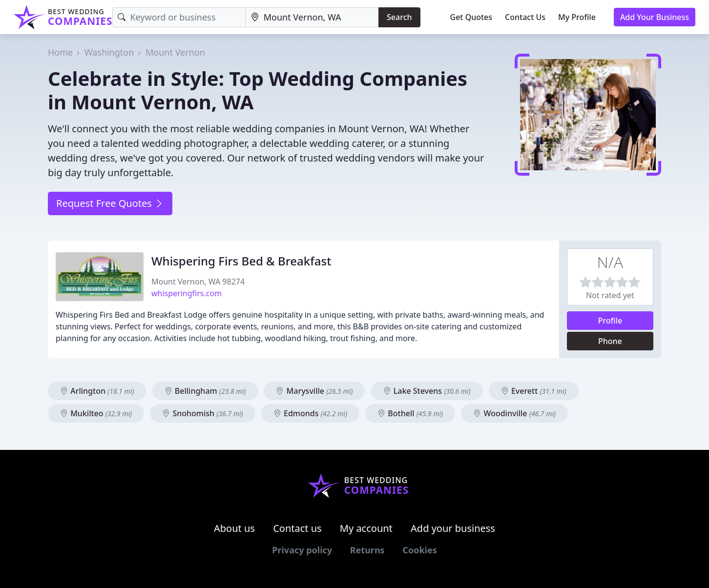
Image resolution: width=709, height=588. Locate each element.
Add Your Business (655, 17)
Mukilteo (96, 413)
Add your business (453, 528)
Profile (610, 321)
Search (399, 17)
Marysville (314, 391)
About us (234, 528)
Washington (109, 52)
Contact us (297, 528)
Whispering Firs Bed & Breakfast (241, 261)
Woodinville (514, 413)
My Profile (577, 17)
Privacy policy (302, 550)
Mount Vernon (175, 52)
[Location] (312, 17)
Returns (367, 550)
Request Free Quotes (110, 203)
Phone (610, 341)
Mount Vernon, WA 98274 (198, 282)
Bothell (410, 413)
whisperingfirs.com (187, 293)
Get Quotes (471, 17)
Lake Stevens (427, 391)
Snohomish (202, 413)
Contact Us (525, 17)
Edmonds (310, 413)
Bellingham (205, 391)
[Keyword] (179, 17)
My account (366, 528)
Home (60, 52)
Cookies (419, 550)
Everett (534, 391)
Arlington (97, 391)
